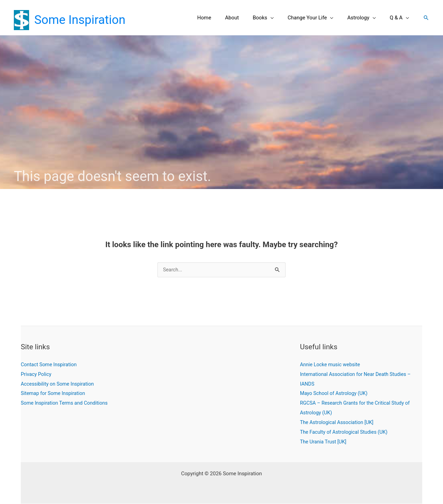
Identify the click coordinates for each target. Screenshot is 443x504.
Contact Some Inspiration (50, 365)
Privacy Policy (37, 375)
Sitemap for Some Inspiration (54, 394)
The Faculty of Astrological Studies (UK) (346, 432)
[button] (283, 18)
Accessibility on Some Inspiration (59, 384)
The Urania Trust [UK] (324, 442)
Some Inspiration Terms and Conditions (66, 403)
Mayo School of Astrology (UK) (335, 394)
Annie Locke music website (332, 365)
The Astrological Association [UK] (338, 423)
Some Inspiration (80, 20)
